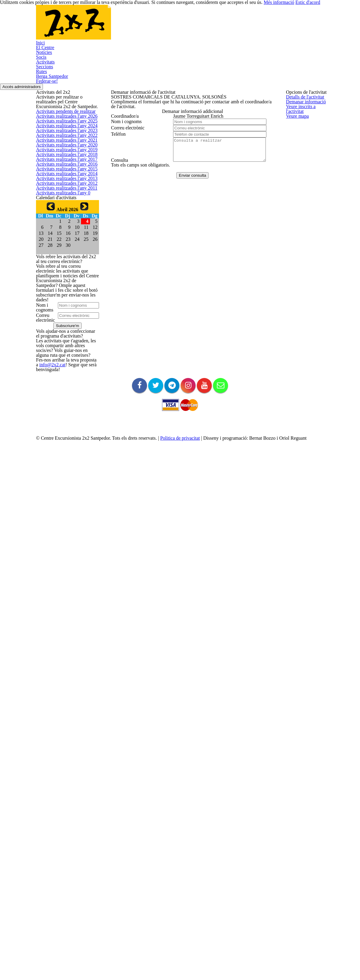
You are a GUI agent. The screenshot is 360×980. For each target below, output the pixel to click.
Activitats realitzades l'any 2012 (63, 362)
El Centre (78, 26)
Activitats (162, 26)
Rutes (219, 26)
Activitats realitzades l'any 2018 (63, 277)
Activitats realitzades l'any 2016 (63, 305)
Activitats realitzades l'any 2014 (63, 334)
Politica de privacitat (192, 947)
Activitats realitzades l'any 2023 (63, 205)
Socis (135, 26)
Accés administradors (337, 60)
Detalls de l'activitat (128, 108)
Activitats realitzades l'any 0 (60, 391)
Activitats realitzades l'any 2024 (63, 191)
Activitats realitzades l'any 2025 (63, 177)
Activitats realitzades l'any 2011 (63, 377)
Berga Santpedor (256, 26)
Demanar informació (129, 122)
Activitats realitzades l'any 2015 (63, 319)
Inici (52, 26)
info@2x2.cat (47, 795)
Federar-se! (60, 53)
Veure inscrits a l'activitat (133, 136)
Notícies (109, 26)
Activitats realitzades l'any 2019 (63, 262)
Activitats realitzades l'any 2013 (63, 348)
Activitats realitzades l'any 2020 (63, 248)
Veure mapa (122, 151)
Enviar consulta (190, 274)
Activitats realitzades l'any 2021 (63, 234)
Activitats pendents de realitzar (64, 148)
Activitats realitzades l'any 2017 (63, 291)
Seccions (192, 26)
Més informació (291, 965)
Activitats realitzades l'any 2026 (63, 162)
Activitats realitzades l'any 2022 (63, 219)
